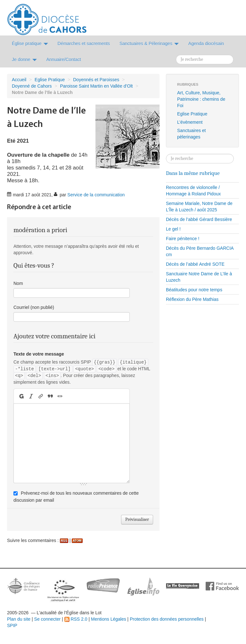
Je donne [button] (24, 59)
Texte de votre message (39, 354)
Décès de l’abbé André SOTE (195, 264)
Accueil (19, 80)
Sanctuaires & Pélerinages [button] (149, 43)
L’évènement (190, 122)
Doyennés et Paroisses (96, 80)
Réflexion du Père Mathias (192, 299)
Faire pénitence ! (183, 239)
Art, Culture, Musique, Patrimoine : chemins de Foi (201, 99)
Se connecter (48, 619)
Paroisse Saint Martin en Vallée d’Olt (97, 86)
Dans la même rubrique (193, 173)
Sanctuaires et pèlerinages (192, 134)
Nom (18, 283)
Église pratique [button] (30, 43)
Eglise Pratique (50, 80)
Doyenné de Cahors (32, 86)
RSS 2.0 (76, 619)
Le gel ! (173, 229)
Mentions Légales (109, 619)
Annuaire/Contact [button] (64, 59)
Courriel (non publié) (34, 307)
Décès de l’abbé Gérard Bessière (199, 219)
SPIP (12, 625)
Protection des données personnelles (167, 619)
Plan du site (19, 619)
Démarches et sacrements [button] (84, 43)
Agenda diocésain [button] (206, 43)
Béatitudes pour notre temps (194, 290)
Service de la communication (96, 195)
